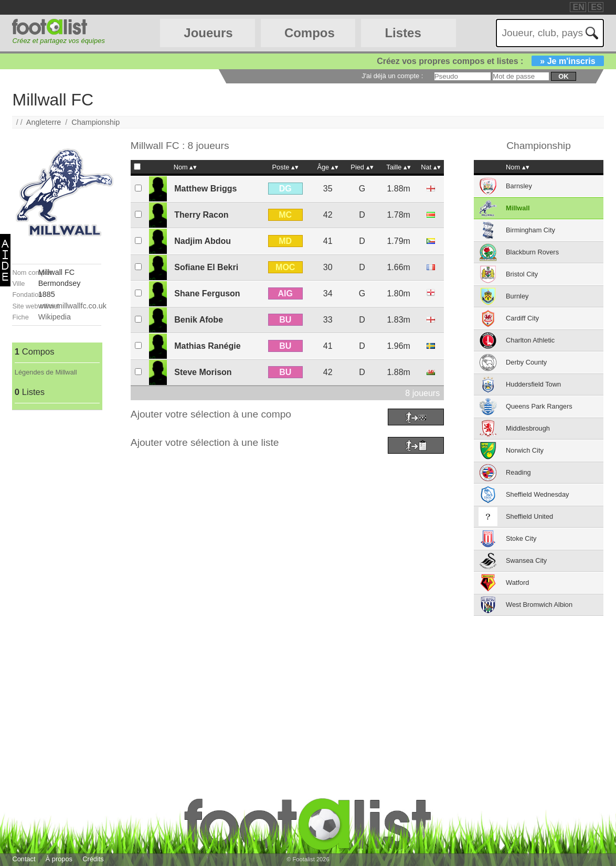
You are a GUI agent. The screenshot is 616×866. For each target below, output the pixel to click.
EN (578, 7)
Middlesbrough (528, 428)
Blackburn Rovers (532, 252)
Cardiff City (522, 318)
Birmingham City (530, 230)
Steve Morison (203, 372)
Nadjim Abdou (203, 241)
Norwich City (525, 450)
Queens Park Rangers (539, 406)
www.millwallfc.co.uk (72, 306)
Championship (95, 122)
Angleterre (44, 122)
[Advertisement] (56, 568)
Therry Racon (201, 215)
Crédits (93, 859)
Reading (518, 472)
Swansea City (526, 560)
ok (563, 76)
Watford (517, 582)
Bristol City (522, 274)
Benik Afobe (199, 320)
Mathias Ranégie (207, 346)
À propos (59, 859)
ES (596, 7)
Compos (310, 33)
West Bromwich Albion (539, 605)
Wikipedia (55, 317)
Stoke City (521, 538)
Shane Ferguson (207, 293)
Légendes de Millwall (46, 372)
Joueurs (208, 33)
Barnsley (519, 186)
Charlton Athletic (530, 340)
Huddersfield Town (533, 384)
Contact (24, 859)
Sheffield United (529, 516)
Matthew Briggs (205, 189)
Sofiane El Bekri (206, 267)
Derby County (526, 362)
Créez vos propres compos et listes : (490, 61)
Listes (403, 33)
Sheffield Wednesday (537, 494)
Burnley (517, 296)
